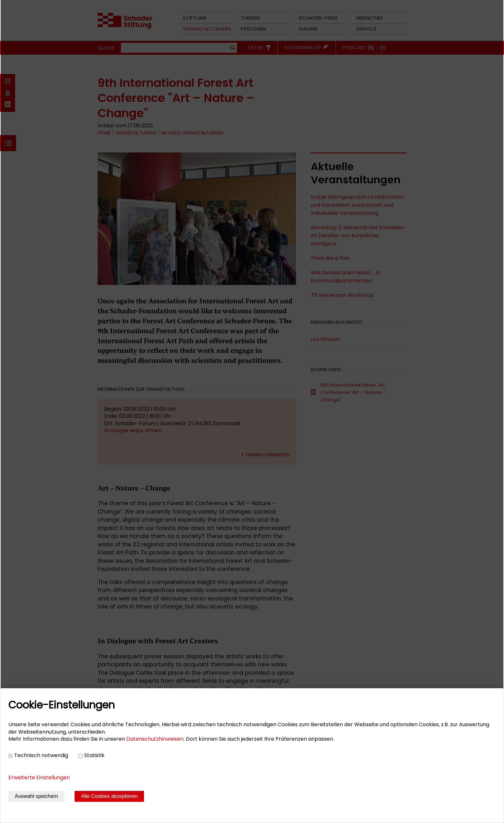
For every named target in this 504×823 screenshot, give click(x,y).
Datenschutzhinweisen (155, 739)
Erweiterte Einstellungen (39, 777)
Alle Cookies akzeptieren (109, 796)
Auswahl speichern (36, 796)
